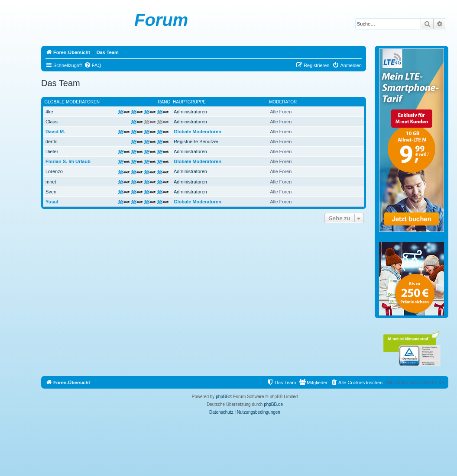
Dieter (52, 151)
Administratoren (190, 112)
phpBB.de (273, 404)
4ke (49, 112)
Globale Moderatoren (72, 102)
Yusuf (52, 202)
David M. (55, 132)
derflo (52, 142)
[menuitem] (93, 65)
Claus (52, 122)
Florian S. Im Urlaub (68, 161)
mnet (51, 182)
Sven (51, 192)
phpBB (222, 397)
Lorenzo (54, 171)
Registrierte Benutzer (196, 142)
